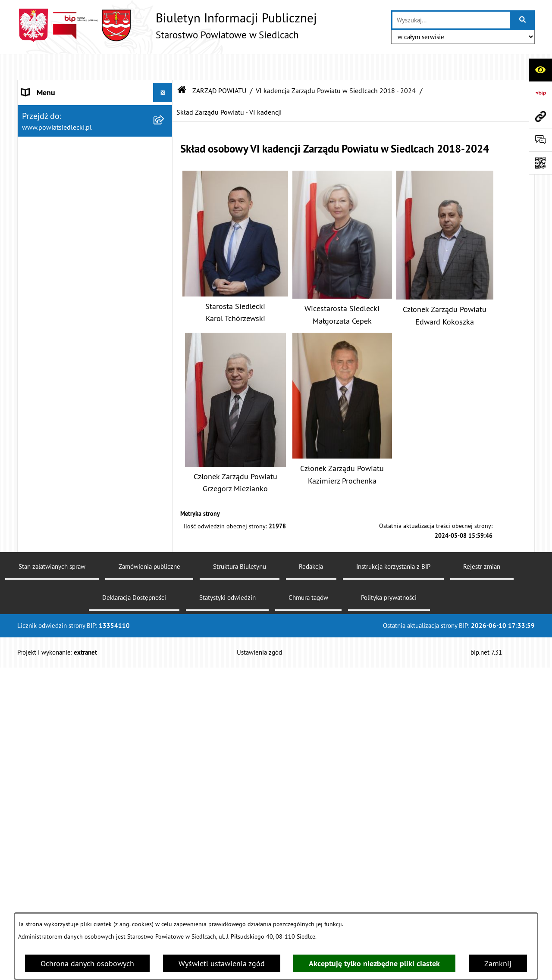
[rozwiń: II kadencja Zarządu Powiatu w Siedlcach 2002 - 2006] (165, 499)
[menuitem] (95, 175)
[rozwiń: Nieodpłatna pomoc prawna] (165, 641)
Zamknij (498, 963)
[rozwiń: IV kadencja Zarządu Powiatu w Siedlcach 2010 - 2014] (165, 425)
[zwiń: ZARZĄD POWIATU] (165, 144)
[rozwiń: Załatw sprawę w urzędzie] (165, 616)
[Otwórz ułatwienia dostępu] (540, 70)
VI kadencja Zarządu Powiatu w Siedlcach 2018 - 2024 (336, 65)
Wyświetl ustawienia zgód (222, 963)
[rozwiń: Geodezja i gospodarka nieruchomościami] (165, 791)
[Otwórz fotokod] (540, 163)
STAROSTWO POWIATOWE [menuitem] (65, 86)
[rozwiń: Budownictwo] (165, 766)
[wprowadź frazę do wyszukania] (451, 20)
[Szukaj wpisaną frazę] (523, 20)
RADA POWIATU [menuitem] (48, 125)
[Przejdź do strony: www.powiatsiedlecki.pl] (540, 116)
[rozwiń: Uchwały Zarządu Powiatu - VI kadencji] (165, 279)
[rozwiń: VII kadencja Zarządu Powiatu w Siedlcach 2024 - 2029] (165, 169)
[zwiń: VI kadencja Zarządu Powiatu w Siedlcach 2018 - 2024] (165, 206)
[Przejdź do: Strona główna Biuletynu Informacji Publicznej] (182, 65)
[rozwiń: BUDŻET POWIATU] (165, 572)
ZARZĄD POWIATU (219, 65)
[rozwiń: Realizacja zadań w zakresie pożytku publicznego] (165, 864)
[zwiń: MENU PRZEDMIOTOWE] (165, 591)
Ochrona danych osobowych (87, 963)
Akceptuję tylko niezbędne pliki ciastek (374, 963)
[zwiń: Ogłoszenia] (165, 716)
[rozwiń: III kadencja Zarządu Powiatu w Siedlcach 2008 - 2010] (165, 462)
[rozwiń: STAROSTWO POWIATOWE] (165, 86)
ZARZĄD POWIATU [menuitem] (53, 144)
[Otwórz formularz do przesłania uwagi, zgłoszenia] (540, 140)
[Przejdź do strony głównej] (167, 25)
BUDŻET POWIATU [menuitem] (52, 572)
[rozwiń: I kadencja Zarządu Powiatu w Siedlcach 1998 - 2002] (165, 535)
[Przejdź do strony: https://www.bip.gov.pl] (540, 93)
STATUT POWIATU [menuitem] (52, 105)
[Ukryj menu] (163, 67)
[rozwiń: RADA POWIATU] (165, 125)
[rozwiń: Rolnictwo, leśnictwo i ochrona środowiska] (165, 827)
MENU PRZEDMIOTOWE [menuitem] (61, 591)
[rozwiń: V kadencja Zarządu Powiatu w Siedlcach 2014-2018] (165, 389)
